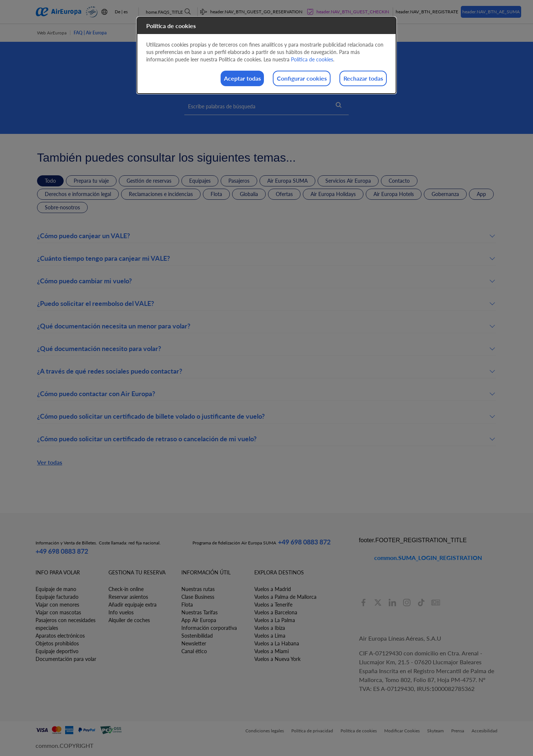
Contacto (399, 181)
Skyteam (435, 731)
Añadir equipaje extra (133, 605)
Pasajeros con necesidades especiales (66, 624)
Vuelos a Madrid (273, 589)
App (481, 194)
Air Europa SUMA (287, 181)
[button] (266, 237)
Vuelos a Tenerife (273, 605)
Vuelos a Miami (271, 651)
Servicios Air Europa (348, 181)
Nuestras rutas (198, 589)
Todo (50, 181)
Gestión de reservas (149, 181)
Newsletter (194, 643)
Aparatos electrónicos (60, 636)
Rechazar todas (357, 79)
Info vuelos (121, 612)
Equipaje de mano (56, 589)
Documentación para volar (66, 659)
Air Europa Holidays (333, 194)
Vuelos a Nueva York (277, 659)
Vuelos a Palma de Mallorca (285, 597)
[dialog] (266, 56)
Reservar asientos (128, 597)
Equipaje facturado (57, 597)
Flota (216, 194)
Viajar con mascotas (58, 612)
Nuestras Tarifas (200, 612)
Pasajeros (239, 181)
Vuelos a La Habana (277, 643)
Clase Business (198, 597)
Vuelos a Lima (270, 636)
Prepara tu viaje (91, 181)
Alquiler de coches (129, 620)
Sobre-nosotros (62, 207)
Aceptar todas (212, 79)
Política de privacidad (312, 731)
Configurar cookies (283, 79)
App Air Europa (199, 620)
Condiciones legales (265, 731)
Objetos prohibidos (57, 643)
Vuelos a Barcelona (276, 612)
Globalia (249, 194)
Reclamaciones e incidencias (161, 194)
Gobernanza (445, 194)
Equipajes (200, 181)
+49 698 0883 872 (62, 551)
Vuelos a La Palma (275, 620)
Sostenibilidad (197, 636)
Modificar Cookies (402, 731)
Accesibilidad (485, 731)
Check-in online (126, 589)
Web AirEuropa (52, 33)
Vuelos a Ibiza (270, 628)
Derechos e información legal (78, 194)
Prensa (458, 731)
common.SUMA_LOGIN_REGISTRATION (428, 558)
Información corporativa (209, 628)
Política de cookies (359, 731)
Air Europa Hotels (394, 194)
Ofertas (284, 194)
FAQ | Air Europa (90, 33)
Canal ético (194, 651)
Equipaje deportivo (57, 651)
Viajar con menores (57, 605)
